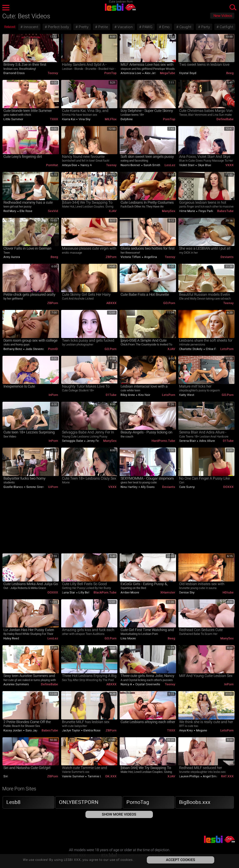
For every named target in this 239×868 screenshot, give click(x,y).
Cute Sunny (187, 487)
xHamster (168, 592)
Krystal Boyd (188, 73)
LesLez (170, 165)
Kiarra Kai (69, 119)
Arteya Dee (70, 165)
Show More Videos (119, 814)
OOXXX (228, 487)
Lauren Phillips (190, 776)
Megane (201, 730)
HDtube (228, 592)
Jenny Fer (93, 441)
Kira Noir (144, 395)
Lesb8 (13, 802)
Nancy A (86, 165)
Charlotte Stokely (191, 349)
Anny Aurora (12, 257)
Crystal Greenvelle (147, 684)
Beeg (230, 73)
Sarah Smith (152, 165)
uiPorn (53, 487)
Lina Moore (128, 638)
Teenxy (53, 73)
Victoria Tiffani (131, 257)
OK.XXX (111, 776)
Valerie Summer (74, 776)
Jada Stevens (35, 349)
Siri (6, 776)
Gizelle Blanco (14, 487)
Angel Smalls (212, 776)
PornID (53, 349)
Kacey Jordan (13, 730)
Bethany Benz (13, 349)
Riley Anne (128, 395)
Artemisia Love (131, 73)
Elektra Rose (92, 730)
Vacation (125, 27)
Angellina (150, 257)
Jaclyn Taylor (71, 730)
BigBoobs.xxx (195, 802)
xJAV (113, 211)
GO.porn (169, 303)
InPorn (53, 395)
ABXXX (111, 303)
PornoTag (138, 802)
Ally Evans (147, 487)
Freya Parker (207, 211)
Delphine (127, 119)
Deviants (227, 257)
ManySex (169, 211)
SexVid (53, 211)
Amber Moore (130, 592)
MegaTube (168, 73)
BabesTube (225, 211)
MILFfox (111, 119)
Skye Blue (204, 165)
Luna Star (69, 592)
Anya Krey (186, 730)
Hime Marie (188, 211)
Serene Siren (35, 487)
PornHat (52, 165)
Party (205, 27)
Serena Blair (188, 441)
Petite (103, 27)
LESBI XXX (120, 7)
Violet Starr (187, 165)
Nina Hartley (129, 487)
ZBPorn (111, 257)
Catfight (226, 27)
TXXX (54, 119)
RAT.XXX (227, 776)
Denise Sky (187, 592)
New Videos (223, 16)
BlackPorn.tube (105, 592)
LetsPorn (227, 349)
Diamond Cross (14, 73)
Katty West (187, 395)
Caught (185, 27)
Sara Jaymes (34, 730)
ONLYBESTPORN (79, 802)
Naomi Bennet (131, 165)
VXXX (230, 165)
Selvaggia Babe (73, 441)
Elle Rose (26, 211)
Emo (165, 27)
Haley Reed (11, 638)
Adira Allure (207, 441)
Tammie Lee (96, 776)
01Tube (111, 395)
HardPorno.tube (163, 441)
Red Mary (10, 211)
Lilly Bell (84, 592)
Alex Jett (150, 73)
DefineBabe (225, 119)
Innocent (31, 27)
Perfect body (58, 27)
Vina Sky (84, 119)
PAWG (147, 27)
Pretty (83, 27)
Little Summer (13, 119)
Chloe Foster (214, 349)
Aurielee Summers (16, 684)
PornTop (110, 73)
